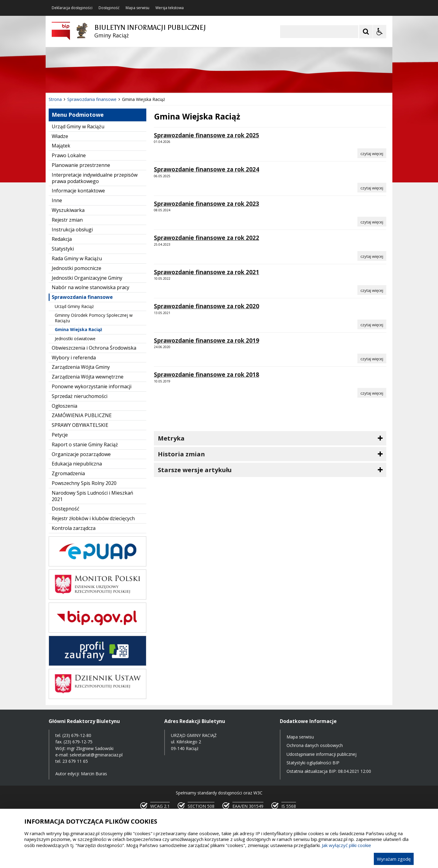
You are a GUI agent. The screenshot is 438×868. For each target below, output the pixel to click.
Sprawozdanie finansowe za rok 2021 (207, 272)
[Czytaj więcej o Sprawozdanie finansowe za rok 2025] (372, 153)
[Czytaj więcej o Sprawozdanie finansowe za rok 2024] (372, 188)
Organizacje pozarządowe (81, 454)
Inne (57, 200)
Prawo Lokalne (69, 155)
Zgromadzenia (68, 473)
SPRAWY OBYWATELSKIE (80, 425)
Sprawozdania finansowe (82, 297)
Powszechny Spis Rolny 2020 (84, 483)
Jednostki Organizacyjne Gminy (87, 278)
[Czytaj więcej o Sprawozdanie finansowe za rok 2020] (372, 324)
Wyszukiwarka (68, 210)
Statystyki (63, 249)
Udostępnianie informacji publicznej (322, 754)
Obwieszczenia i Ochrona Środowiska (94, 348)
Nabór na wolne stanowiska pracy (90, 287)
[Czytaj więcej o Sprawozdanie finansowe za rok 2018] (372, 393)
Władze (60, 136)
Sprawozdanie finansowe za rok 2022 (207, 238)
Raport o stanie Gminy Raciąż (85, 444)
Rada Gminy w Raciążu (77, 258)
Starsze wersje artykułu (195, 470)
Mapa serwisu (137, 8)
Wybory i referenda (74, 358)
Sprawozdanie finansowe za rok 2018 (207, 375)
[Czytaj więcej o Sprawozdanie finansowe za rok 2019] (372, 358)
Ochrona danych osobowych (315, 745)
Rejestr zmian (67, 220)
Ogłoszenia (64, 406)
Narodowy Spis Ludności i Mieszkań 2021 (92, 496)
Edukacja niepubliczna (77, 464)
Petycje (60, 435)
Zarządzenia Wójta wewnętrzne (88, 377)
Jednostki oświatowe (75, 339)
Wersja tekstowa (170, 8)
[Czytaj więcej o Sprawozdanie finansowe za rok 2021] (372, 290)
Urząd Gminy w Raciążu (78, 126)
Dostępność (109, 8)
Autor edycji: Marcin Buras (81, 774)
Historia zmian (181, 454)
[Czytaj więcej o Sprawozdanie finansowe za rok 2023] (372, 222)
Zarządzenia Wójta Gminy (81, 367)
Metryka (171, 438)
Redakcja (62, 239)
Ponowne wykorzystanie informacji (92, 386)
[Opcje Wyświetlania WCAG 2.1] (380, 32)
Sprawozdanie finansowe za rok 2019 (207, 341)
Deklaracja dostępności (72, 8)
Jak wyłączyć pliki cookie (346, 845)
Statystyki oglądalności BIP (313, 763)
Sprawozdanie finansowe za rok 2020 (207, 306)
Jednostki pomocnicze (76, 268)
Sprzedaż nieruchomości (80, 396)
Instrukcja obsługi (72, 230)
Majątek (61, 146)
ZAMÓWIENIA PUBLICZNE (82, 415)
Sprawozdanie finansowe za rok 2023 (207, 204)
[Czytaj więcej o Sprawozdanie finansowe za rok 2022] (372, 256)
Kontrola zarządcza (74, 528)
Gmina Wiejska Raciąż (78, 329)
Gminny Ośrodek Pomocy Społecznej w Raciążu (94, 318)
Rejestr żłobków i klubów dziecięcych (93, 518)
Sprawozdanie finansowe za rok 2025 (207, 135)
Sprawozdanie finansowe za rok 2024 (207, 169)
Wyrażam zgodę (394, 859)
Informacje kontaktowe (78, 191)
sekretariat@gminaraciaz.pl (96, 755)
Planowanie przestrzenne (81, 165)
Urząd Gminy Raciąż (74, 306)
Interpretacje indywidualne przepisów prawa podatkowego (95, 178)
